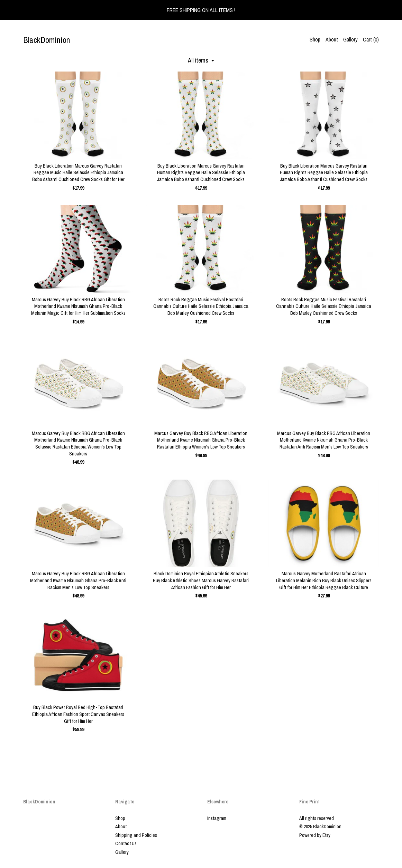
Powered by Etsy (315, 835)
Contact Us (126, 843)
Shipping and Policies (136, 835)
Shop (315, 39)
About (332, 39)
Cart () (371, 39)
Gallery (350, 39)
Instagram (217, 818)
